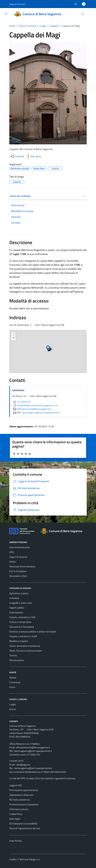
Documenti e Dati (18, 576)
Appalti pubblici (17, 608)
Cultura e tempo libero (20, 622)
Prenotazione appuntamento (24, 790)
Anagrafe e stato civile (20, 603)
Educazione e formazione (22, 627)
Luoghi (13, 704)
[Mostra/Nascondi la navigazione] (6, 14)
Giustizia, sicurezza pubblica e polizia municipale (33, 632)
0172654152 (21, 402)
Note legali (15, 819)
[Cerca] (83, 14)
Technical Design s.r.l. (30, 859)
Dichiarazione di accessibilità (23, 824)
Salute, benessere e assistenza (25, 646)
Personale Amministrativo (22, 566)
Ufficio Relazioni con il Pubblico (25, 744)
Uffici (12, 552)
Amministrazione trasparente (24, 804)
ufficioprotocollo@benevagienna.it (33, 747)
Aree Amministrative (20, 547)
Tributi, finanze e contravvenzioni (26, 651)
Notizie (13, 677)
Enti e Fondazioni (18, 571)
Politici (13, 562)
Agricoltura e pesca (19, 593)
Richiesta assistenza (19, 800)
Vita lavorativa (16, 660)
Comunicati (15, 682)
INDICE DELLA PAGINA (48, 196)
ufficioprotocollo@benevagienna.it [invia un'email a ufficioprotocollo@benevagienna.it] (32, 409)
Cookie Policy (16, 814)
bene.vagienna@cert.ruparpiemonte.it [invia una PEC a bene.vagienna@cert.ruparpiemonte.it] (41, 413)
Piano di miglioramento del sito (25, 828)
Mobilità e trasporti (19, 641)
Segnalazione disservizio (21, 795)
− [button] (13, 338)
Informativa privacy (19, 809)
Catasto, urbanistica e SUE (22, 617)
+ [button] (13, 334)
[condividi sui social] (17, 156)
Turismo (13, 655)
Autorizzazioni (16, 612)
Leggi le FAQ (16, 785)
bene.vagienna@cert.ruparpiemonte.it (33, 751)
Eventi (13, 709)
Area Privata (15, 841)
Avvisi (12, 687)
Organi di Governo (18, 557)
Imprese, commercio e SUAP (23, 636)
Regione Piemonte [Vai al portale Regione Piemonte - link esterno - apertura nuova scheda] (17, 4)
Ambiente (14, 598)
